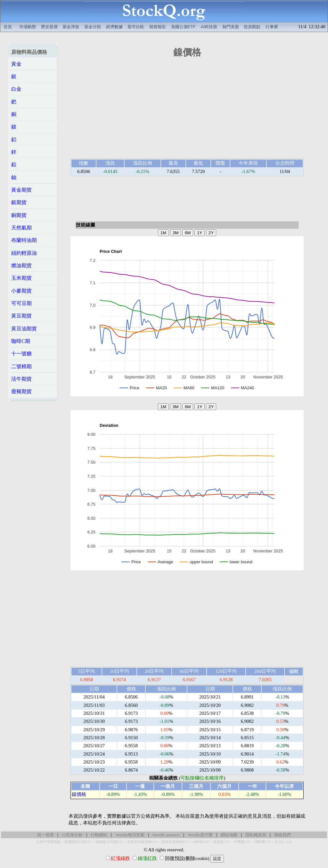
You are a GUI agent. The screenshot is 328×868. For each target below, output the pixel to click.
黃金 (16, 64)
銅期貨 (19, 215)
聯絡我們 (283, 835)
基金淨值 (71, 27)
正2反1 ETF (283, 842)
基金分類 (93, 27)
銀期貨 (19, 202)
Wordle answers (166, 835)
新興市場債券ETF (175, 842)
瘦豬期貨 (21, 391)
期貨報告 (158, 27)
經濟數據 (114, 27)
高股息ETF (221, 842)
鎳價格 (79, 794)
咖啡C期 (21, 341)
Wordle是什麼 (200, 835)
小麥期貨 (21, 291)
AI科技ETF (201, 842)
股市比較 (136, 27)
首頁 (8, 27)
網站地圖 (229, 835)
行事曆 (272, 27)
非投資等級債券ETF (142, 842)
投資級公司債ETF (109, 842)
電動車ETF (263, 842)
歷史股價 (49, 27)
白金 (16, 89)
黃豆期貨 (21, 316)
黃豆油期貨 (24, 329)
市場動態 (28, 27)
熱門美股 (231, 27)
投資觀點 (252, 27)
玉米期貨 (21, 278)
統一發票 (45, 835)
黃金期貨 (21, 190)
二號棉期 (21, 366)
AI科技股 (209, 27)
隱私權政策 (256, 835)
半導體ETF (242, 842)
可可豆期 (21, 303)
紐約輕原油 (24, 253)
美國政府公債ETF (78, 842)
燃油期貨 (21, 265)
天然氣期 (21, 228)
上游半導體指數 (48, 842)
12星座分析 (72, 835)
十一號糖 (21, 354)
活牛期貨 (21, 379)
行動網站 (99, 835)
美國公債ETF (183, 27)
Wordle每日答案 (130, 835)
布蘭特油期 (24, 240)
